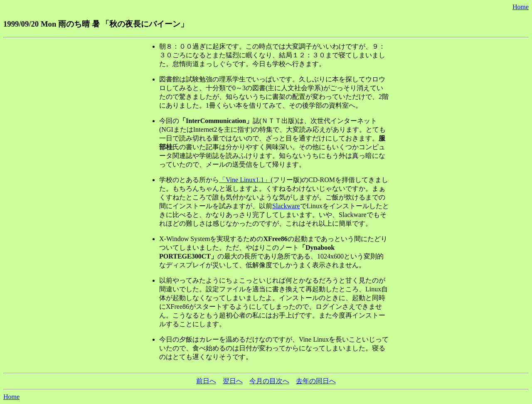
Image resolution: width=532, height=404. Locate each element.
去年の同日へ (316, 381)
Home (521, 7)
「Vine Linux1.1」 (245, 180)
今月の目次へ (269, 381)
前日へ (206, 381)
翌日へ (233, 381)
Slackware (286, 206)
